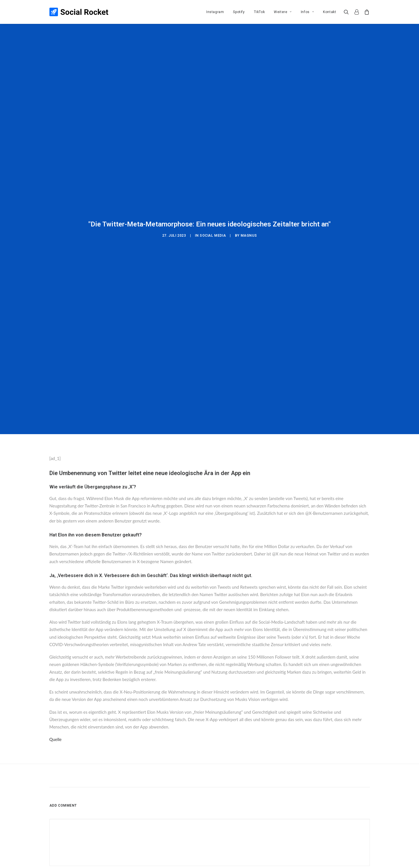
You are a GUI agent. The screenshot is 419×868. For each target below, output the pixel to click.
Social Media (213, 189)
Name (56, 784)
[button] (348, 12)
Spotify (239, 12)
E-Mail (166, 784)
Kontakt (330, 12)
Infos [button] (307, 12)
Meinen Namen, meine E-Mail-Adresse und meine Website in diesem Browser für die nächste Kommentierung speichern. (156, 813)
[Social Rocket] (79, 12)
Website (276, 784)
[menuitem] (215, 12)
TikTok (259, 12)
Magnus (249, 189)
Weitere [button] (283, 12)
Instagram (215, 12)
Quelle (56, 646)
